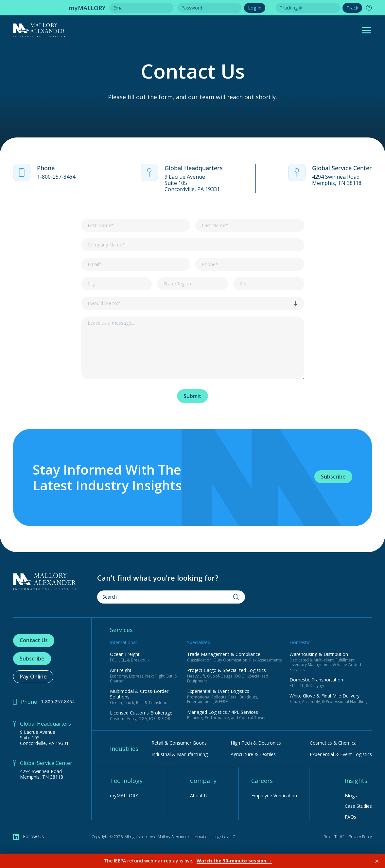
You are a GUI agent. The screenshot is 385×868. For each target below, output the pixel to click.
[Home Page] (45, 582)
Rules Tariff (333, 837)
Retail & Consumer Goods (179, 743)
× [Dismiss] (377, 861)
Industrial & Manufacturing (180, 754)
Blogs (351, 796)
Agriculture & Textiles (253, 754)
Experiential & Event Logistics (341, 754)
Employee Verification (274, 796)
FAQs (350, 817)
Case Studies (358, 806)
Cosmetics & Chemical (334, 743)
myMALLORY (124, 796)
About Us (200, 796)
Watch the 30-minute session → (234, 861)
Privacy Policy (360, 837)
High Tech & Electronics (256, 743)
